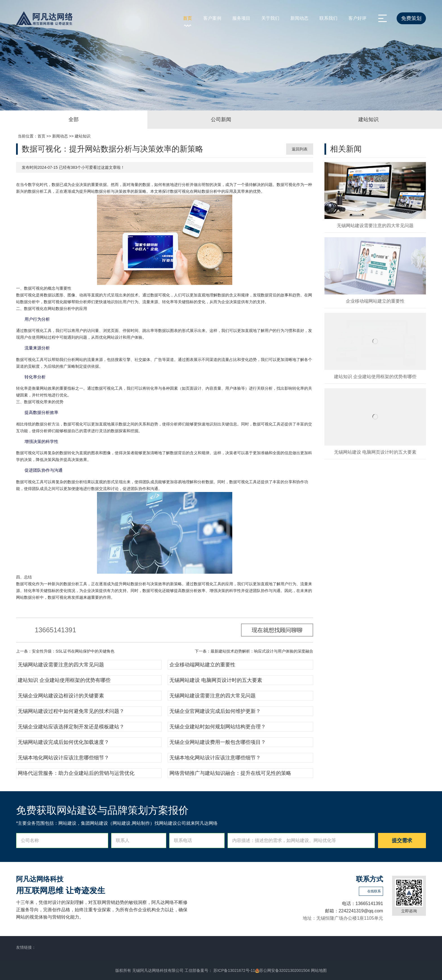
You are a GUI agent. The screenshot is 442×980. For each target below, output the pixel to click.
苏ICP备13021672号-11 (234, 970)
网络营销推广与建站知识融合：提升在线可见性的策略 (230, 773)
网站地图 (319, 970)
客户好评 (357, 18)
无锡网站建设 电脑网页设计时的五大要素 (216, 680)
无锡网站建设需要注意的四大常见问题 (61, 665)
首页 (187, 18)
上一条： (65, 651)
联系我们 (328, 18)
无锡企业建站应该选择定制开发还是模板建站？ (71, 727)
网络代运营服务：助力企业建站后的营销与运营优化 (76, 773)
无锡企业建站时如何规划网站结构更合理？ (218, 727)
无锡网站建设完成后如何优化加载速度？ (63, 742)
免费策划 (411, 18)
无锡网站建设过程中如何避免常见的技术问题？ (71, 711)
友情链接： (26, 947)
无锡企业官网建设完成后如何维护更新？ (215, 711)
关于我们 (270, 18)
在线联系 (374, 891)
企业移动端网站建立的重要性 (202, 665)
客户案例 (212, 18)
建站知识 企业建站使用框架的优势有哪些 (64, 680)
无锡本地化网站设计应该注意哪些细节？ (63, 758)
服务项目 (241, 18)
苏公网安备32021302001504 (282, 970)
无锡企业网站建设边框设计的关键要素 (61, 696)
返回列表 (300, 149)
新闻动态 (299, 18)
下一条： (254, 651)
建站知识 (83, 136)
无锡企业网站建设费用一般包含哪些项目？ (218, 742)
